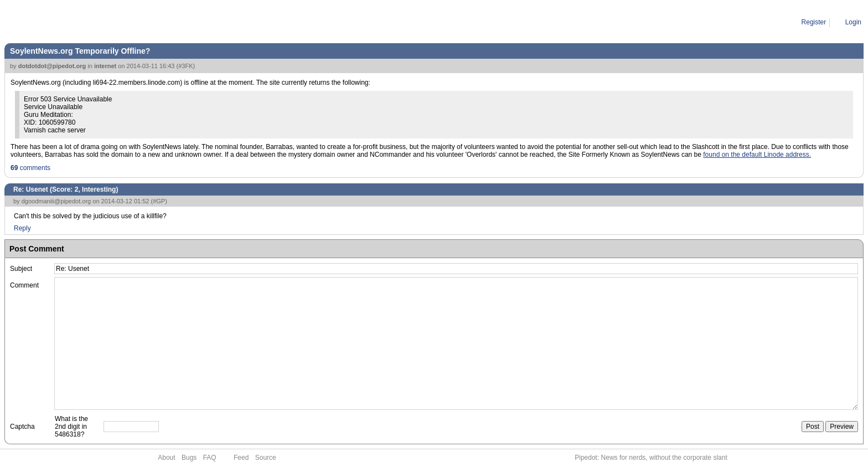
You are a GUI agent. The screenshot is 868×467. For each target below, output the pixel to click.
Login (853, 22)
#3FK (185, 66)
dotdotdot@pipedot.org (52, 66)
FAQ (210, 458)
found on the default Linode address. (757, 155)
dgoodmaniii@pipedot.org (56, 201)
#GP (159, 201)
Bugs (189, 458)
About (166, 458)
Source (266, 458)
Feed (241, 458)
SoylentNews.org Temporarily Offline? (80, 51)
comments (30, 168)
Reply (22, 228)
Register (814, 22)
